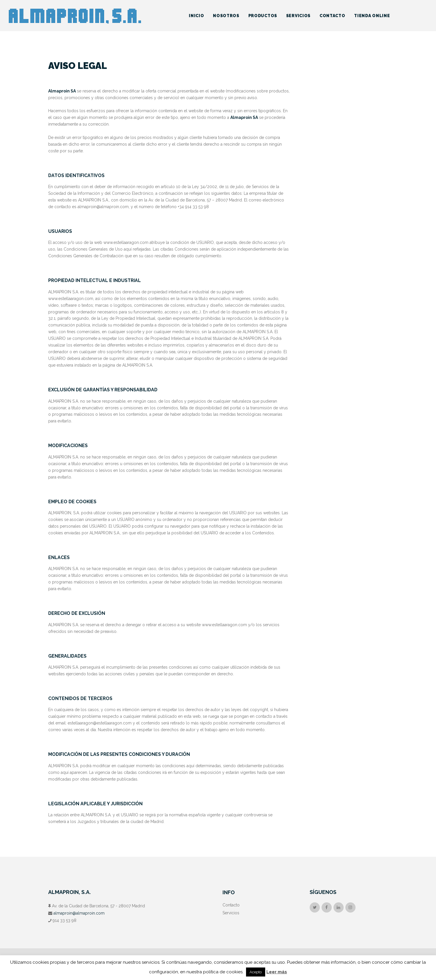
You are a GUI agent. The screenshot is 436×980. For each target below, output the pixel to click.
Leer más (277, 972)
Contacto (231, 905)
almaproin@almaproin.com (79, 913)
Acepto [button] (256, 972)
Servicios (231, 913)
